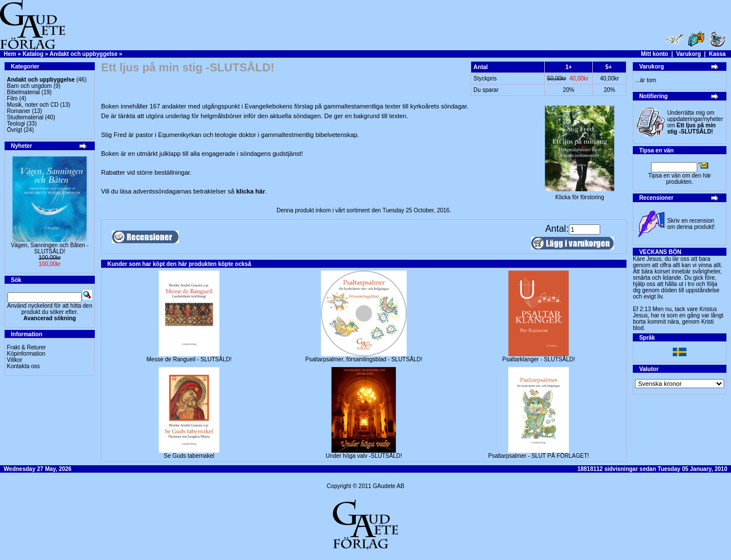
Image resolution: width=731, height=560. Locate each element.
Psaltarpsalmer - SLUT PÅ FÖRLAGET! (539, 456)
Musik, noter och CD (33, 105)
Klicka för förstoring (580, 195)
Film (12, 98)
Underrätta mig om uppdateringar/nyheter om (695, 122)
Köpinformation (26, 354)
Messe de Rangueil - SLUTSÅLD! (189, 359)
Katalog (33, 54)
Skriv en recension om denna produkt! (691, 224)
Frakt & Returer (26, 347)
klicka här (250, 191)
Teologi (16, 124)
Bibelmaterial (23, 92)
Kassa (717, 54)
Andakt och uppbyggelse (84, 54)
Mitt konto (654, 54)
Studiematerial (25, 117)
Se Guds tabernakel (189, 456)
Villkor (15, 360)
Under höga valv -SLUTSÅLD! (364, 456)
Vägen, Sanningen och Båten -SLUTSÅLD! (50, 248)
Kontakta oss (23, 366)
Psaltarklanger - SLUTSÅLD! (538, 359)
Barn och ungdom (29, 86)
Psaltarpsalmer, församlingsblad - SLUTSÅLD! (364, 359)
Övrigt (15, 130)
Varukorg (688, 54)
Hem (10, 54)
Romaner (19, 111)
